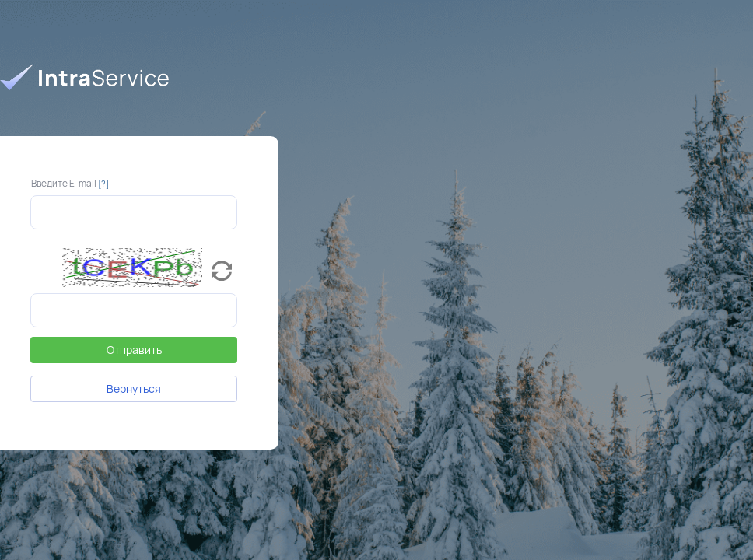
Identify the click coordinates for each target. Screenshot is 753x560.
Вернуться (134, 388)
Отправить (134, 350)
